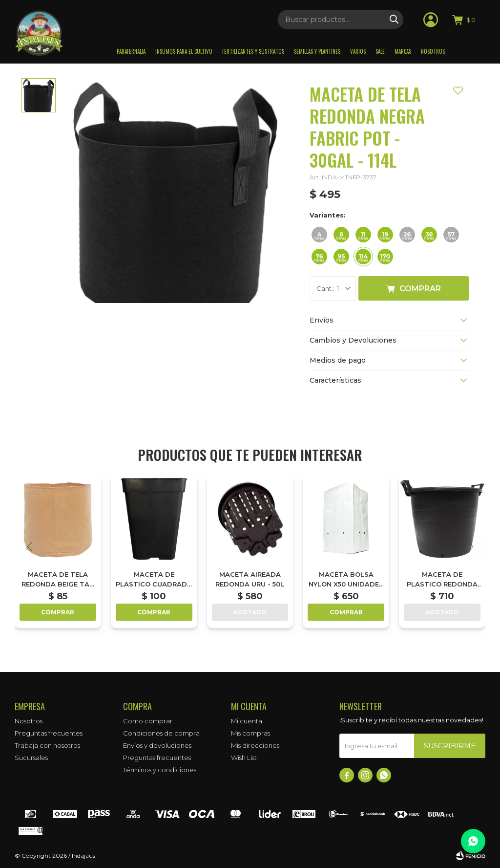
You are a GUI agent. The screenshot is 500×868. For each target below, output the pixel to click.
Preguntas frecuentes (49, 733)
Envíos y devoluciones (157, 745)
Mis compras (250, 733)
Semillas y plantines (317, 51)
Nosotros (433, 51)
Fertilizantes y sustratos (253, 51)
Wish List (244, 758)
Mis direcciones (255, 745)
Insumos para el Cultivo (184, 51)
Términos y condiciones (160, 770)
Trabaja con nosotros (47, 745)
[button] (471, 546)
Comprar (420, 289)
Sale (380, 51)
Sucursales (31, 758)
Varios (358, 51)
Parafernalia (131, 51)
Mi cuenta (247, 721)
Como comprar (148, 721)
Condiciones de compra (161, 733)
